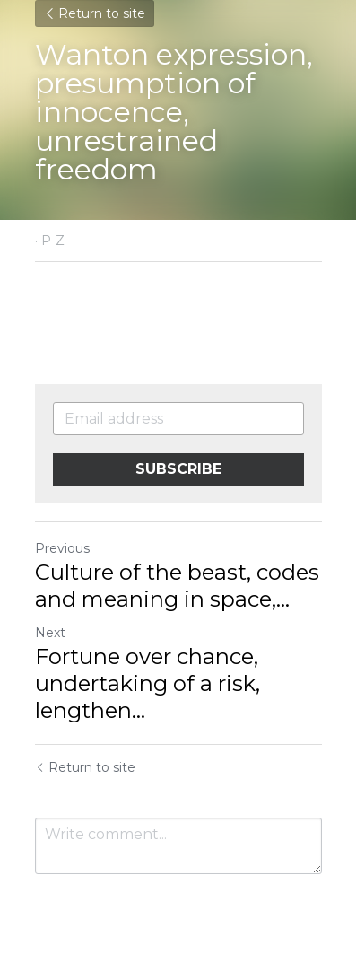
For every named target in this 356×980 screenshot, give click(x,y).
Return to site (95, 13)
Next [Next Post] (50, 633)
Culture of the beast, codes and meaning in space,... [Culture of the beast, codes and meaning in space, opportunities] (177, 586)
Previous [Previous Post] (62, 548)
